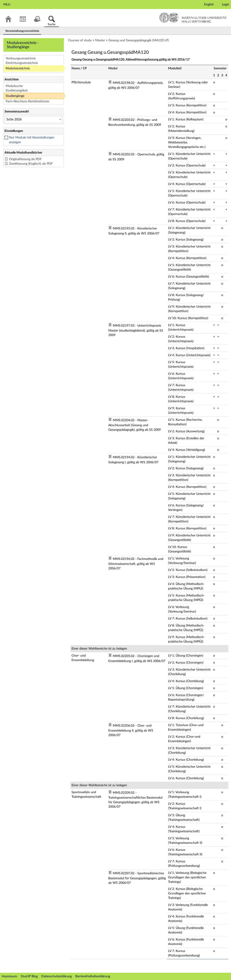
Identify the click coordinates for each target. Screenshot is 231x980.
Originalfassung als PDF (25, 159)
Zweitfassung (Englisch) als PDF (31, 164)
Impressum (9, 976)
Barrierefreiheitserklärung (93, 976)
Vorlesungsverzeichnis (21, 58)
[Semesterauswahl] (33, 119)
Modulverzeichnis (18, 68)
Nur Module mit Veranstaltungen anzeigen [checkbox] (32, 140)
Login (226, 5)
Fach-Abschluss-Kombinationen (28, 101)
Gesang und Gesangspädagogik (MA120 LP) (139, 40)
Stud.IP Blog (29, 976)
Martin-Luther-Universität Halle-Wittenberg (193, 18)
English (209, 5)
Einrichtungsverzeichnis (22, 63)
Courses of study (80, 40)
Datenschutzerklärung (57, 976)
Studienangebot (17, 91)
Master (100, 40)
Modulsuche (14, 86)
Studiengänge (15, 96)
